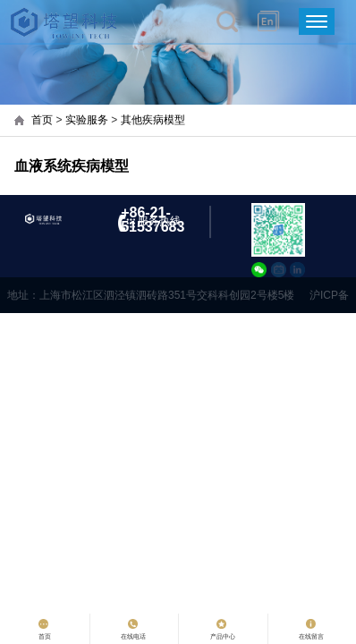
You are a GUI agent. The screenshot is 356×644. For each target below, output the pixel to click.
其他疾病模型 (153, 120)
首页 (42, 120)
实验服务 (87, 120)
